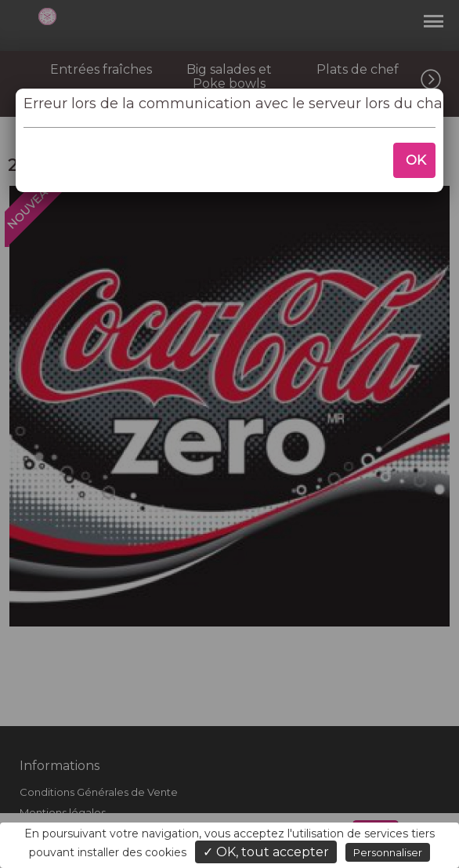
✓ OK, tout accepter (266, 852)
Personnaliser (388, 852)
